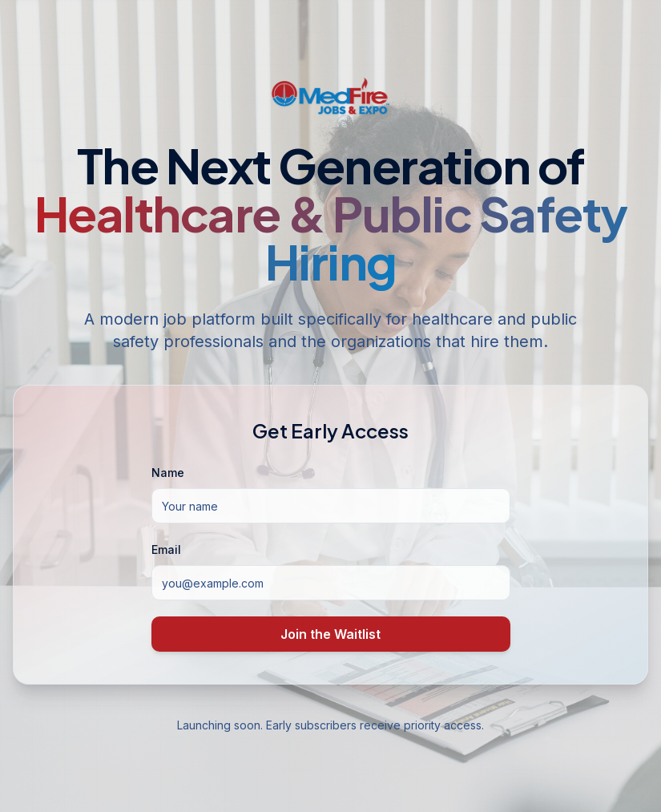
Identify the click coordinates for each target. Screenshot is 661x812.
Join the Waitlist (330, 634)
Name (168, 473)
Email (166, 549)
